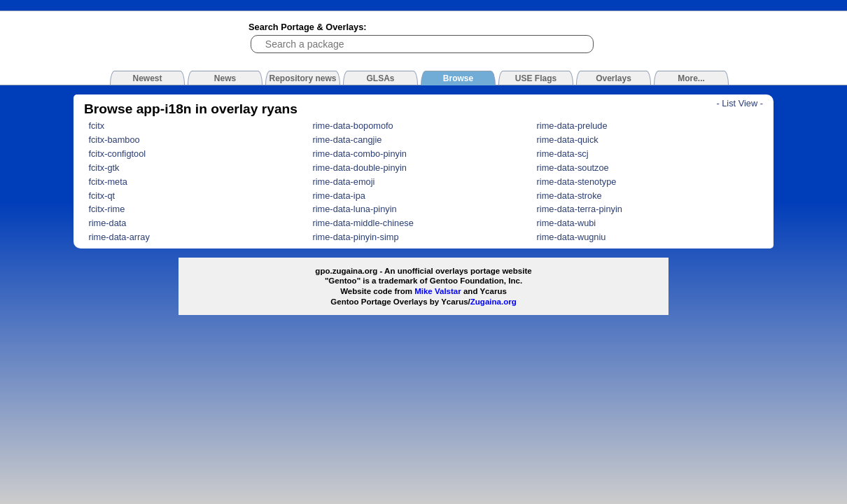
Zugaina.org (493, 302)
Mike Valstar (438, 291)
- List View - (740, 103)
